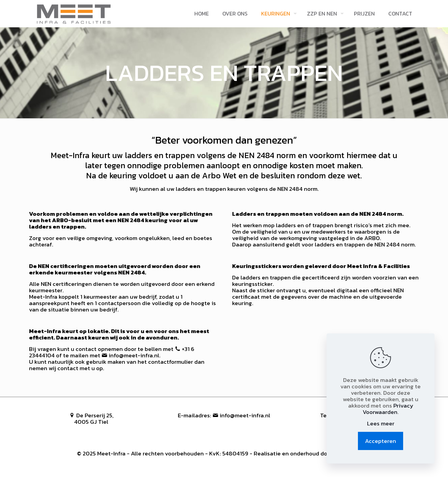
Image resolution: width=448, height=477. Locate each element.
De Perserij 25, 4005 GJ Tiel (91, 419)
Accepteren (381, 441)
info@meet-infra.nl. (130, 355)
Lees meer (381, 424)
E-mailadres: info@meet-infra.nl (224, 415)
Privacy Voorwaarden (388, 409)
